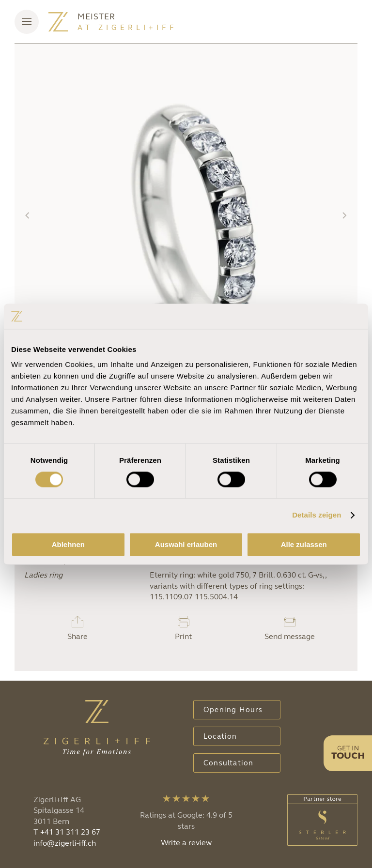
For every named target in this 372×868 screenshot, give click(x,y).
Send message (290, 636)
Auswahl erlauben (186, 544)
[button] (27, 22)
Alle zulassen (304, 544)
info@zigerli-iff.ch (65, 843)
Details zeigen (317, 515)
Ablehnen (68, 544)
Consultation (228, 763)
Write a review (186, 843)
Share (77, 636)
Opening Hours (233, 710)
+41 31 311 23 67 (70, 832)
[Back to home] (58, 22)
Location (220, 736)
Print (183, 636)
